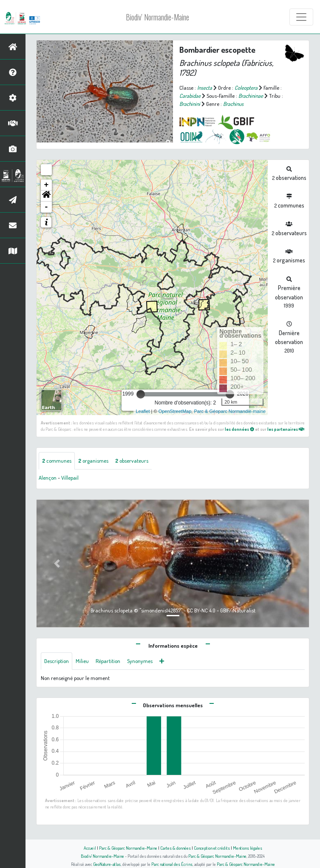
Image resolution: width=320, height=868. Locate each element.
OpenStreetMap (175, 411)
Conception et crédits (212, 848)
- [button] (47, 207)
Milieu (82, 661)
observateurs (132, 461)
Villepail (70, 478)
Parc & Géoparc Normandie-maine (230, 411)
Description (57, 661)
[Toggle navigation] (301, 17)
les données (239, 429)
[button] (46, 196)
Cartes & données (176, 848)
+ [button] (47, 185)
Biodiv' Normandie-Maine (157, 17)
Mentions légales (248, 848)
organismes (93, 461)
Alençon (48, 478)
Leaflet (143, 411)
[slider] (141, 394)
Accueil (90, 848)
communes (57, 461)
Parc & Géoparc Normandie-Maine (128, 848)
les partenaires (286, 429)
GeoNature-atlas (107, 864)
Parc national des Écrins (172, 864)
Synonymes (140, 661)
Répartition (108, 661)
